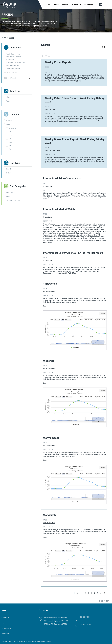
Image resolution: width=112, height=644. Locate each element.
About (56, 4)
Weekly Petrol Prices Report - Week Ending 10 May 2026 (75, 100)
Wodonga (49, 361)
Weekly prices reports (13, 57)
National (48, 109)
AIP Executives (7, 628)
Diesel (58, 150)
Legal (3, 623)
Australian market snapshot (15, 63)
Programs (88, 4)
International (48, 186)
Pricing (65, 4)
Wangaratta (50, 515)
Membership (6, 634)
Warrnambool (51, 438)
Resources (76, 4)
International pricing (13, 68)
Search (46, 45)
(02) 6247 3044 (85, 617)
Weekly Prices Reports (58, 62)
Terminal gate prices (13, 54)
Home (48, 4)
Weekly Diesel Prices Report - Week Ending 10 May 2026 (75, 141)
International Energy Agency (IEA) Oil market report (73, 253)
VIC (44, 291)
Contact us (5, 618)
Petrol (52, 291)
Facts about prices (12, 65)
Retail (53, 109)
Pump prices (10, 60)
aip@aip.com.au (85, 624)
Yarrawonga (50, 284)
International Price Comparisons (62, 178)
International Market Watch (59, 209)
